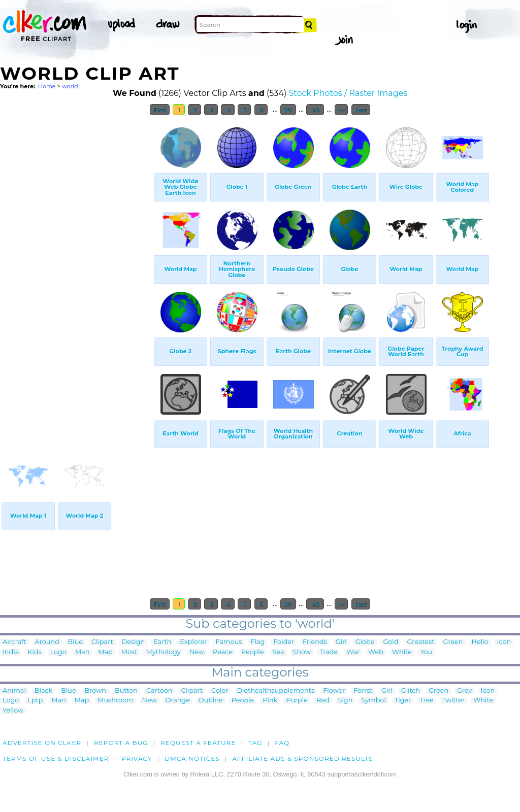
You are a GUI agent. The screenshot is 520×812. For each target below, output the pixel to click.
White (402, 652)
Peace (223, 652)
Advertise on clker (42, 743)
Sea (279, 652)
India (11, 652)
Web (376, 652)
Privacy (137, 758)
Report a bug (121, 743)
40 (315, 110)
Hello (480, 642)
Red (323, 701)
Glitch (411, 691)
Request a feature (198, 743)
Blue (75, 642)
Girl (341, 642)
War (353, 652)
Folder (284, 642)
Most (129, 652)
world (70, 86)
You (427, 652)
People (253, 652)
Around (47, 642)
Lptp (35, 701)
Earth (162, 642)
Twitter (453, 701)
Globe (365, 642)
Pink (270, 701)
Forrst (363, 691)
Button (126, 691)
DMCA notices (192, 758)
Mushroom (115, 701)
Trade (329, 652)
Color (220, 691)
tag (255, 743)
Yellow (13, 711)
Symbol (373, 701)
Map (105, 652)
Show (302, 652)
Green (453, 642)
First (160, 110)
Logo (58, 652)
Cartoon (159, 691)
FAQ (282, 743)
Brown (95, 691)
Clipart (102, 642)
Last (361, 110)
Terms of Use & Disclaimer (56, 758)
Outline (211, 701)
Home (47, 86)
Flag (257, 642)
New (197, 652)
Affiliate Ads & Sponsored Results (302, 758)
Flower (334, 691)
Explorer (193, 642)
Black (43, 691)
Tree (427, 701)
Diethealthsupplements (276, 691)
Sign (346, 701)
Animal (14, 691)
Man (82, 652)
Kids (34, 652)
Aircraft (14, 642)
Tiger (403, 701)
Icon (504, 642)
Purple (297, 701)
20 (288, 110)
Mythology (163, 652)
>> (342, 110)
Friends (315, 642)
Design (133, 642)
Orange (178, 701)
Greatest (420, 642)
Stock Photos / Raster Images (348, 93)
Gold (391, 642)
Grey (464, 691)
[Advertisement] (76, 273)
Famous (229, 642)
